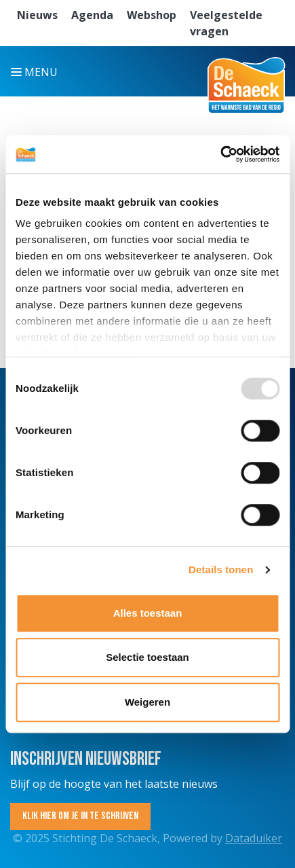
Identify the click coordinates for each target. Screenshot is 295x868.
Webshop (152, 15)
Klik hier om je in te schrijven (80, 816)
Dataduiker (254, 838)
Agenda (92, 15)
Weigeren (147, 702)
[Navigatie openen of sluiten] (37, 71)
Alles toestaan (148, 613)
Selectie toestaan (147, 657)
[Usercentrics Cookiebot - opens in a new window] (220, 154)
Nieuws (37, 15)
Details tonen (221, 569)
